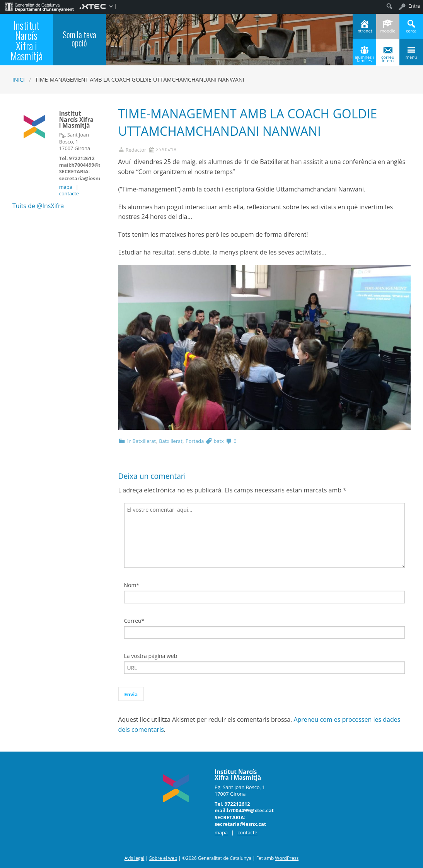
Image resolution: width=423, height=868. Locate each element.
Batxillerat (171, 441)
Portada (195, 441)
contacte (69, 193)
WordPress (287, 858)
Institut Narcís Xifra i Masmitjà (26, 41)
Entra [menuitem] (414, 6)
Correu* (134, 621)
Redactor (136, 150)
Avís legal (134, 858)
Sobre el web (163, 858)
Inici (19, 79)
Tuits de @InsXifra (38, 206)
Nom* (132, 585)
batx (219, 441)
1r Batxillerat (141, 441)
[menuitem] (40, 6)
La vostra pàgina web (151, 656)
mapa (66, 187)
